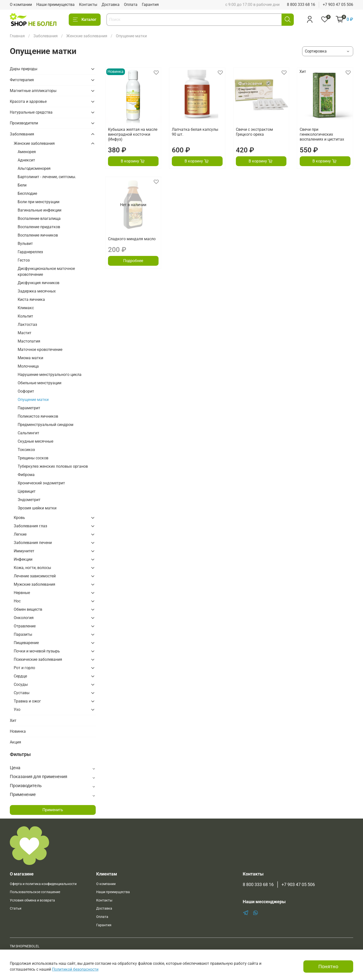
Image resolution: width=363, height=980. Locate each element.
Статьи (16, 908)
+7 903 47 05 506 (338, 5)
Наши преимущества (55, 5)
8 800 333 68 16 (301, 5)
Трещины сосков (33, 458)
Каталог (85, 20)
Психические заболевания (38, 659)
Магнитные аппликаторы (33, 91)
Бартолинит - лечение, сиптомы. (47, 177)
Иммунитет (24, 551)
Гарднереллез (30, 252)
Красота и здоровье (28, 101)
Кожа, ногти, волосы (32, 568)
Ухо (17, 709)
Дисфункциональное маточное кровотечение (46, 271)
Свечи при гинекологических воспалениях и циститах (322, 134)
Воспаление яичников (38, 235)
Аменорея (27, 152)
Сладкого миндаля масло (132, 239)
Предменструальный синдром (46, 425)
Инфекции (23, 559)
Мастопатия (29, 341)
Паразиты (23, 634)
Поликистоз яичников (38, 416)
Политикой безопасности (75, 969)
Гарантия (150, 5)
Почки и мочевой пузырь (37, 651)
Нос (17, 601)
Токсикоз (26, 450)
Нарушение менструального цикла (50, 375)
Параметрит (29, 408)
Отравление (25, 626)
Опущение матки (33, 400)
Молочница (28, 366)
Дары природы (24, 69)
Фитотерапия (22, 80)
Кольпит (25, 316)
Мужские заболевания (34, 584)
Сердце (20, 676)
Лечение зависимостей (35, 576)
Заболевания (46, 36)
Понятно (328, 967)
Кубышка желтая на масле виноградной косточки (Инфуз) (133, 134)
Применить (53, 810)
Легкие (20, 534)
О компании (21, 5)
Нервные (22, 593)
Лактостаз (27, 324)
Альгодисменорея (34, 168)
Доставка (111, 5)
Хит (13, 721)
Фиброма (26, 475)
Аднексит (26, 160)
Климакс (26, 308)
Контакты (88, 5)
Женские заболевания (87, 36)
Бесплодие (27, 193)
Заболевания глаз (30, 526)
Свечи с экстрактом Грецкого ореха (254, 132)
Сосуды (21, 684)
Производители (24, 123)
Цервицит (27, 491)
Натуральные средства (31, 112)
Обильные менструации (40, 383)
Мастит (25, 333)
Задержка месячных (37, 291)
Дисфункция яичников (39, 283)
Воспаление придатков (39, 227)
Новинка (18, 731)
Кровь (19, 518)
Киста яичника (31, 299)
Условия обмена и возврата (32, 900)
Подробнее (133, 261)
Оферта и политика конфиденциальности (43, 884)
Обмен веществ (28, 609)
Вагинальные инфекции (40, 210)
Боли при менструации (39, 202)
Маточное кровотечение (40, 350)
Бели (22, 185)
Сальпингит (28, 433)
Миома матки (30, 358)
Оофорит (26, 391)
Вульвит (25, 244)
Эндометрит (29, 500)
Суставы (22, 693)
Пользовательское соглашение (35, 892)
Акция (15, 742)
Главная (17, 36)
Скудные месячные (35, 441)
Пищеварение (26, 643)
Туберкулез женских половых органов (53, 466)
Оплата (131, 5)
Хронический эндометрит (41, 483)
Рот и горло (24, 668)
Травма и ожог (27, 701)
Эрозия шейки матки (37, 508)
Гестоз (24, 260)
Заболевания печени (33, 543)
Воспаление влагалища (39, 219)
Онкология (24, 618)
